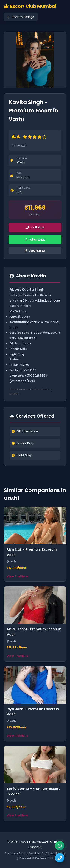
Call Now (35, 227)
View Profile (17, 576)
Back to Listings (21, 17)
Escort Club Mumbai (30, 6)
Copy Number (35, 251)
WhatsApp (35, 240)
